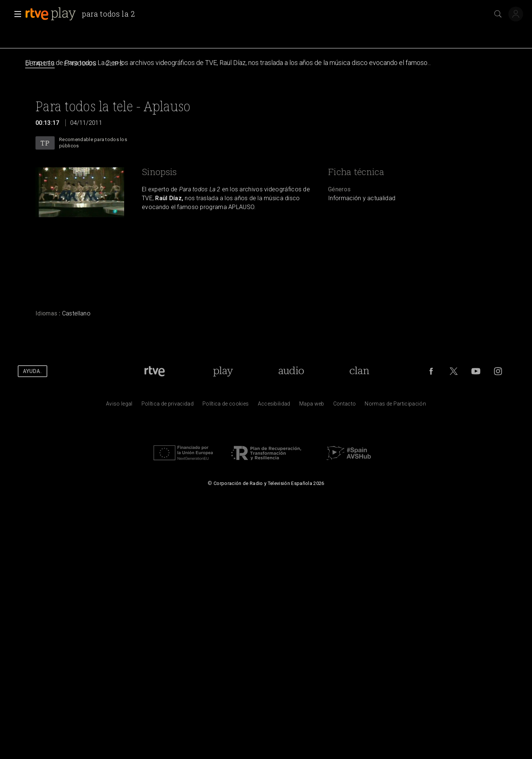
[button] (16, 14)
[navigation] (266, 64)
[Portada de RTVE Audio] (291, 371)
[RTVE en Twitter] (454, 371)
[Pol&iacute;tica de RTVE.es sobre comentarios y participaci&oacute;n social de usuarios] (395, 406)
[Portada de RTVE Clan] (359, 371)
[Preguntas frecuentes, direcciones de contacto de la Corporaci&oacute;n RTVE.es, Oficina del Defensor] (345, 406)
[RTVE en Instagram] (498, 371)
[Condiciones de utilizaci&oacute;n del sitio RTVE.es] (119, 406)
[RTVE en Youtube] (476, 371)
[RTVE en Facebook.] (431, 371)
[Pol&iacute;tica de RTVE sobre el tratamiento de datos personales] (168, 406)
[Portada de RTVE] (155, 371)
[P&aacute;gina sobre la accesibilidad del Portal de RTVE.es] (274, 406)
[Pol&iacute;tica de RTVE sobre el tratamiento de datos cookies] (226, 406)
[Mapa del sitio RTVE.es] (312, 406)
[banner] (83, 14)
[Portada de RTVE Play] (223, 371)
